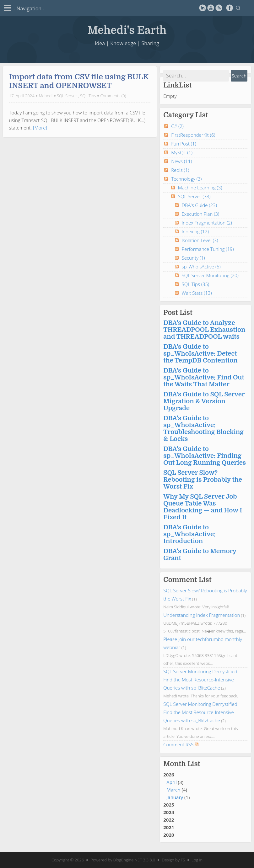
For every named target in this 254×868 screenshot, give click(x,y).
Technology (186, 179)
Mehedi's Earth (127, 29)
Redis (180, 170)
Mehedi (46, 96)
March (173, 790)
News (181, 161)
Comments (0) (113, 96)
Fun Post (184, 144)
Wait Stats (197, 293)
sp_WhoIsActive (201, 267)
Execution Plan (201, 214)
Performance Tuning (208, 249)
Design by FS (173, 860)
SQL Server (67, 96)
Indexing (195, 231)
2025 (169, 805)
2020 (169, 835)
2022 (169, 820)
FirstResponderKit (193, 135)
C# (177, 126)
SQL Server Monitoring (210, 275)
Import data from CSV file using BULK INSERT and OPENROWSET (79, 81)
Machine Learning (200, 188)
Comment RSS (181, 744)
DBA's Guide (199, 205)
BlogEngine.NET (128, 860)
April (171, 782)
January (175, 797)
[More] (40, 128)
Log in (197, 860)
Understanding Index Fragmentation (202, 615)
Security (193, 258)
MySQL (182, 152)
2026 (205, 786)
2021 (169, 827)
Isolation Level (200, 240)
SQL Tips (88, 96)
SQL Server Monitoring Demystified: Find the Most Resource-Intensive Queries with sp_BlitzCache (201, 680)
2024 (169, 812)
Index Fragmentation (207, 223)
